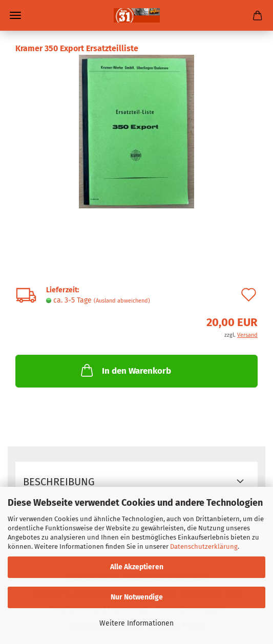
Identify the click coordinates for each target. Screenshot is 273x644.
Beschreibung (59, 482)
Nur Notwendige (137, 597)
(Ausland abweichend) (122, 301)
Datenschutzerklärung (204, 546)
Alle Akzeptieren (137, 567)
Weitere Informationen (136, 623)
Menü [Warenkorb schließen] (15, 15)
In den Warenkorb (125, 370)
